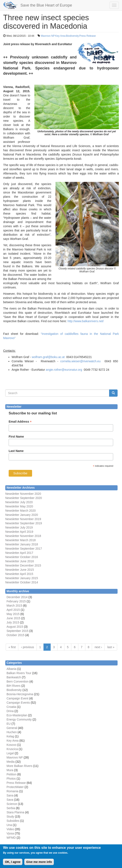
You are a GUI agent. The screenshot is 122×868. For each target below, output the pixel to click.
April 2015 (13, 610)
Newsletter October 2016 (22, 557)
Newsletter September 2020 (24, 498)
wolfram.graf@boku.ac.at (48, 357)
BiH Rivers (14, 686)
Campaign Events (18, 703)
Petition (12, 774)
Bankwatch (14, 677)
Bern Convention (18, 681)
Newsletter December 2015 (23, 565)
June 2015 (13, 618)
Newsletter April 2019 (19, 532)
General (12, 728)
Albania (12, 669)
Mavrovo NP (48, 36)
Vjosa (10, 833)
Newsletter (12, 549)
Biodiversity (72, 36)
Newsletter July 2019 (19, 527)
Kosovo (12, 745)
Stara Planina (15, 812)
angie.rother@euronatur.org (64, 370)
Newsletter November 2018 (23, 536)
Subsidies (13, 821)
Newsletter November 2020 (23, 494)
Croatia (11, 707)
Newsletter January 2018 (22, 544)
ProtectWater (15, 787)
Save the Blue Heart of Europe (46, 5)
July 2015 (13, 622)
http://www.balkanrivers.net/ (86, 321)
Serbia (11, 808)
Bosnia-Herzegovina (20, 694)
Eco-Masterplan (17, 715)
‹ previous (27, 647)
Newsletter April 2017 (19, 553)
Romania (12, 791)
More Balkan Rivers (19, 766)
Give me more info (39, 865)
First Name (16, 437)
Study (10, 817)
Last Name (16, 451)
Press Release (88, 36)
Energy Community (19, 719)
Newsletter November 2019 (23, 519)
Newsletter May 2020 (19, 506)
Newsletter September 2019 (24, 523)
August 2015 (15, 627)
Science (12, 804)
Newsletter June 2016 (20, 561)
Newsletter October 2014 (22, 582)
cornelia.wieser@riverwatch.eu (81, 361)
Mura (10, 770)
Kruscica (12, 749)
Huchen (12, 732)
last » (111, 647)
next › (98, 647)
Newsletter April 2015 (19, 574)
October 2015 (16, 635)
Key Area (60, 36)
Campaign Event (18, 698)
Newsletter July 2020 (19, 502)
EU (9, 724)
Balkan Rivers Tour (19, 673)
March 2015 (14, 606)
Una (9, 825)
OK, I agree (13, 865)
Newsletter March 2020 (20, 511)
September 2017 (30, 549)
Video (10, 829)
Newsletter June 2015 (20, 570)
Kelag (10, 736)
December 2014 (17, 597)
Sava (10, 800)
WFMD (11, 838)
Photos (11, 779)
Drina (10, 711)
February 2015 (16, 601)
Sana (10, 795)
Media (11, 762)
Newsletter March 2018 (20, 540)
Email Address (20, 422)
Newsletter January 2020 (22, 515)
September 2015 (18, 631)
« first (12, 647)
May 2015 (13, 614)
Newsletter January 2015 (22, 578)
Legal (10, 753)
